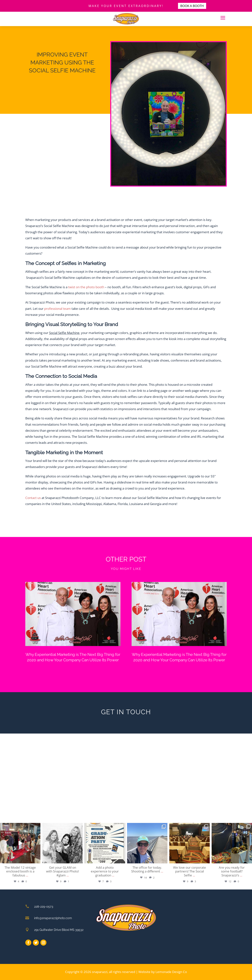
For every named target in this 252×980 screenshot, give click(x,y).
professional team (57, 309)
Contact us (33, 498)
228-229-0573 (44, 907)
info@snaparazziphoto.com (53, 918)
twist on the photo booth (86, 287)
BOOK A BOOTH (192, 6)
